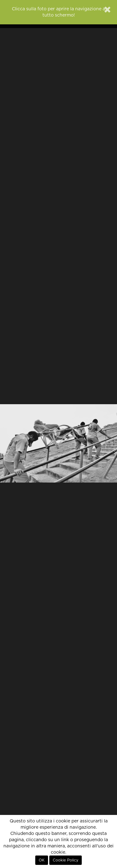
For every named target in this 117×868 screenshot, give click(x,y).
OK (42, 860)
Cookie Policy (66, 860)
